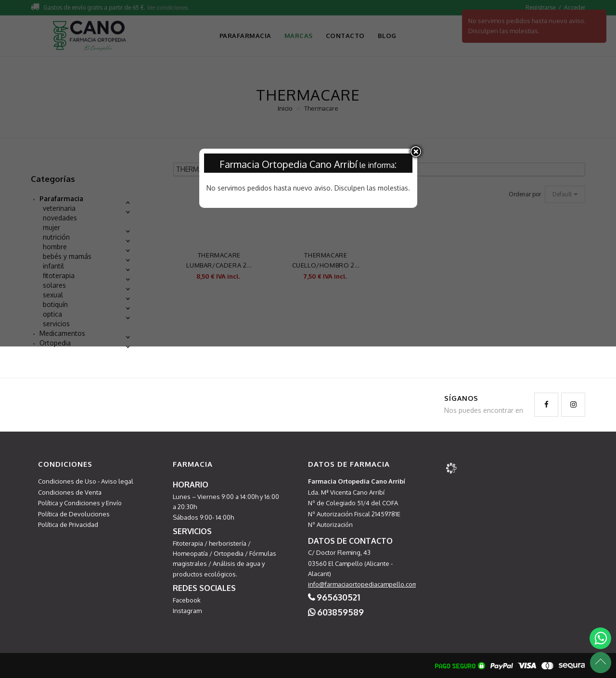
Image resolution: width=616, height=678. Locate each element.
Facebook (187, 600)
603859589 (340, 612)
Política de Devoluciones (74, 514)
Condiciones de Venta (70, 492)
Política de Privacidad (68, 524)
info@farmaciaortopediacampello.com (363, 584)
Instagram (187, 611)
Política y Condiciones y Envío (80, 503)
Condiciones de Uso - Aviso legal (86, 481)
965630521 (338, 597)
